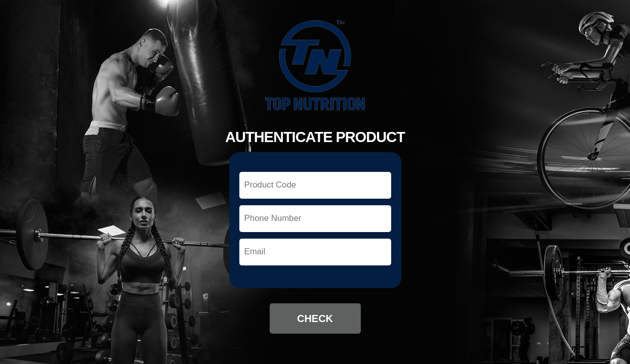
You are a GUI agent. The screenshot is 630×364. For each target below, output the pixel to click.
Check (315, 318)
